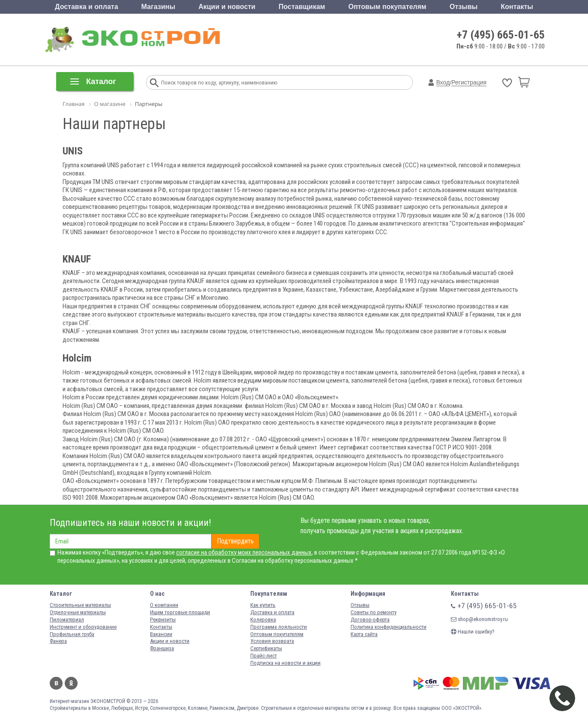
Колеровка (263, 620)
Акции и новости (227, 7)
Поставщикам (302, 7)
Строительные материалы (80, 605)
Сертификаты (266, 648)
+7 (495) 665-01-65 (501, 35)
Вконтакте (56, 683)
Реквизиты (163, 620)
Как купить (263, 605)
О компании (164, 605)
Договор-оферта (370, 620)
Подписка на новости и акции (285, 663)
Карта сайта (364, 634)
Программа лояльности (279, 627)
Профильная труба (72, 634)
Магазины (158, 7)
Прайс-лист (264, 656)
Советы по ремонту (373, 612)
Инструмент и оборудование (83, 627)
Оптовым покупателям (387, 7)
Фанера (58, 641)
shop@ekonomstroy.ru (479, 619)
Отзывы (463, 7)
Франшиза (162, 648)
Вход (443, 82)
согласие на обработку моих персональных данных (244, 552)
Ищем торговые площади (180, 612)
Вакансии (161, 634)
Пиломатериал (67, 620)
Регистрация (469, 82)
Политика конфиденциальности (388, 627)
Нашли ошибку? (473, 632)
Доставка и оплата (87, 7)
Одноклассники (71, 683)
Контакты (517, 7)
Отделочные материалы (78, 612)
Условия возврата (272, 641)
